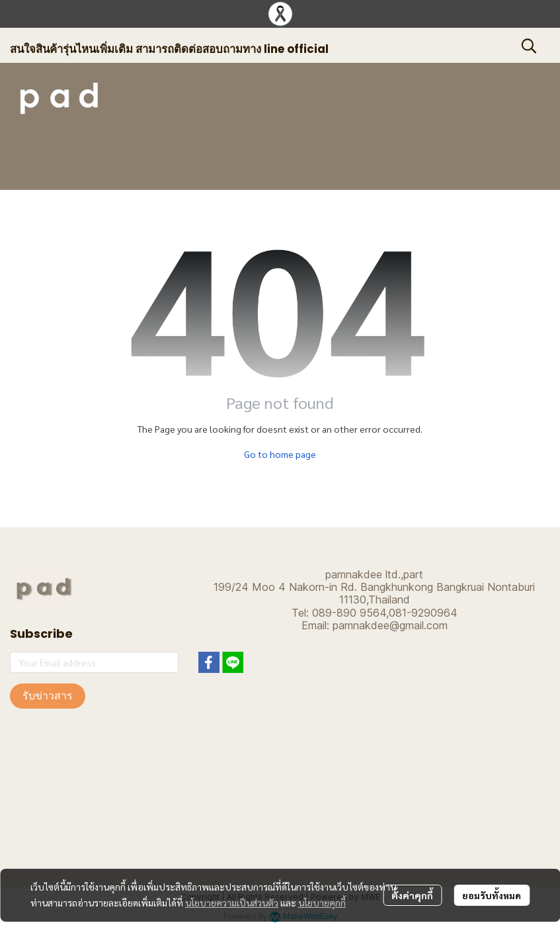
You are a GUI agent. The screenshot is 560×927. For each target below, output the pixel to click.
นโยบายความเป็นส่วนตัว (232, 903)
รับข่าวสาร (48, 696)
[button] (529, 46)
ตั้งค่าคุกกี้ (412, 895)
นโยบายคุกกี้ (322, 903)
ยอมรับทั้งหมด (492, 895)
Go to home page (280, 454)
